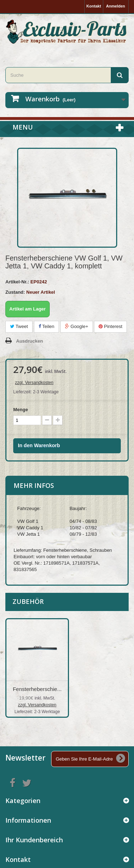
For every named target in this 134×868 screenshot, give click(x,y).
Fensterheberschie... (108, 689)
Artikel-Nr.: (17, 282)
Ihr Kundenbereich (34, 840)
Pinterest (110, 326)
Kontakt (94, 6)
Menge (21, 410)
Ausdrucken (29, 341)
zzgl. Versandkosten (34, 383)
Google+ (77, 326)
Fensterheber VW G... (37, 689)
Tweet (19, 326)
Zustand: (15, 292)
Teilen (46, 326)
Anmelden (116, 6)
